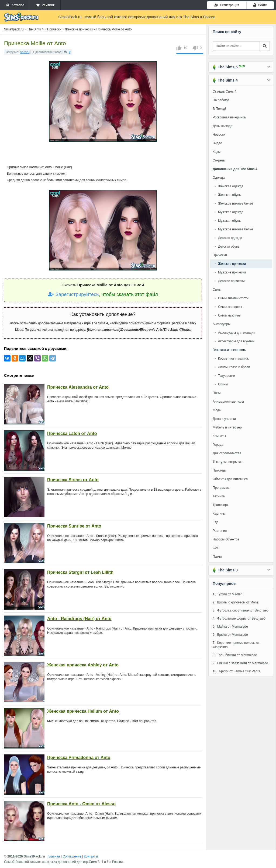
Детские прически (231, 281)
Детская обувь (229, 247)
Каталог (15, 5)
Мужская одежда (231, 212)
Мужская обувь (229, 221)
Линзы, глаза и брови (234, 367)
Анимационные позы (228, 402)
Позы (217, 393)
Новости (219, 135)
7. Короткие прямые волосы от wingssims (236, 645)
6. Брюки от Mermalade (230, 635)
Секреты (219, 160)
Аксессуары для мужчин (236, 341)
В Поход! (219, 109)
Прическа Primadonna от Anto (79, 758)
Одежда (219, 178)
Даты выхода (222, 126)
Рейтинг (45, 5)
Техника (219, 496)
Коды (217, 152)
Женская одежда (231, 186)
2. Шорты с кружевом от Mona (236, 602)
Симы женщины (230, 307)
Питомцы (220, 470)
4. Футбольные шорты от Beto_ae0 (239, 619)
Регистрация (227, 5)
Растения (220, 531)
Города (218, 445)
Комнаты (219, 436)
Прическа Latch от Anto (72, 433)
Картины (219, 514)
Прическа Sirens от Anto (73, 480)
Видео (217, 143)
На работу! (221, 100)
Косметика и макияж (233, 359)
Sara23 (25, 52)
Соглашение (72, 856)
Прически (220, 255)
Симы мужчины (230, 315)
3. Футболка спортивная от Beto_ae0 (241, 610)
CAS (216, 548)
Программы (221, 488)
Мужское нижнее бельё (236, 229)
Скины (223, 384)
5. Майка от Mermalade (230, 627)
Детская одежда (230, 238)
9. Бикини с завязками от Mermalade (240, 663)
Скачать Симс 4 (225, 92)
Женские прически (232, 264)
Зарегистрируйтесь (73, 294)
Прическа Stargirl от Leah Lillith (80, 572)
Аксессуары (222, 324)
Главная (54, 856)
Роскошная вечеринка (229, 117)
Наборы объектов (226, 539)
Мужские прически (232, 272)
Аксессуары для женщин (237, 333)
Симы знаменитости (233, 298)
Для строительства (227, 453)
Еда (216, 522)
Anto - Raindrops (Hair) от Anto (79, 619)
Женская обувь (229, 195)
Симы (217, 290)
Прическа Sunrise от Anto (74, 526)
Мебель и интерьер (227, 427)
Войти (260, 5)
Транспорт (220, 505)
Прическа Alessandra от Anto (78, 387)
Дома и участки (224, 419)
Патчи (217, 557)
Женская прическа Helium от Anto (83, 711)
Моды (217, 410)
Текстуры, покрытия (228, 462)
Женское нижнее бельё (236, 203)
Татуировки (227, 376)
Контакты (91, 856)
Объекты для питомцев (230, 479)
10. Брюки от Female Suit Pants (236, 671)
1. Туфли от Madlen (227, 594)
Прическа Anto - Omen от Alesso (81, 804)
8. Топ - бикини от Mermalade (235, 655)
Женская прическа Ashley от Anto (83, 665)
